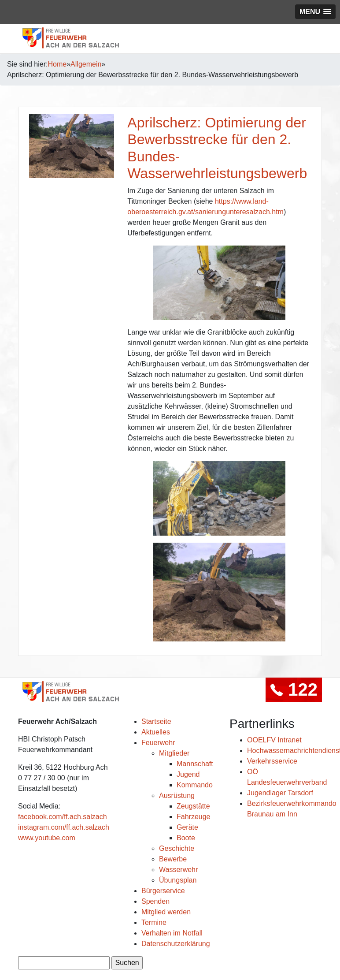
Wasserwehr (178, 870)
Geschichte (177, 848)
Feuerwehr (158, 743)
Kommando (195, 785)
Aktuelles (156, 732)
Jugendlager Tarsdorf (280, 793)
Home (57, 64)
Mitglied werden (166, 912)
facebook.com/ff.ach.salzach (63, 817)
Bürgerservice (163, 891)
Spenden (155, 901)
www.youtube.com (47, 838)
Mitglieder (174, 753)
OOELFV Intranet (274, 740)
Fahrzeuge (194, 817)
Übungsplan (178, 880)
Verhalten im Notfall (172, 933)
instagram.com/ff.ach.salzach (64, 827)
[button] (315, 12)
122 (294, 689)
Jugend (188, 774)
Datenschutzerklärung (176, 944)
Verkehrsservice (272, 761)
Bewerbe (173, 859)
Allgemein (86, 64)
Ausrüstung (177, 796)
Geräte (187, 827)
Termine (154, 922)
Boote (186, 838)
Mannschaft (195, 764)
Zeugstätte (193, 806)
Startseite (156, 721)
